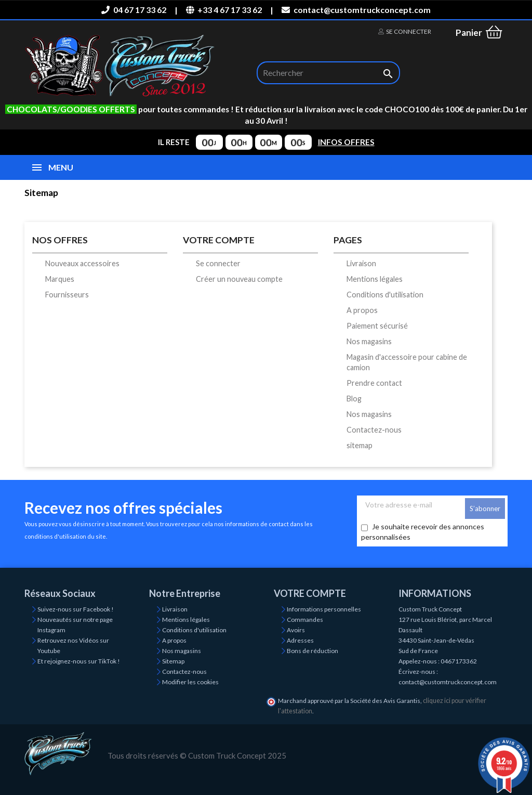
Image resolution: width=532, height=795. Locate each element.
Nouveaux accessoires (82, 263)
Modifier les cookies (190, 682)
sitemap (360, 445)
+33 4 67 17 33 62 (224, 10)
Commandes (305, 620)
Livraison (361, 263)
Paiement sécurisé (377, 326)
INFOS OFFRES (346, 142)
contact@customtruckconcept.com (356, 10)
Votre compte (310, 593)
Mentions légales (375, 279)
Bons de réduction (312, 651)
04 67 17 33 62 (134, 10)
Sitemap (173, 661)
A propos (362, 310)
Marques (60, 279)
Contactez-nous (374, 430)
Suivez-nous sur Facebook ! (76, 609)
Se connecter (218, 263)
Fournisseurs (67, 295)
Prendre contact (374, 383)
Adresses (300, 640)
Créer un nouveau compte (239, 279)
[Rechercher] (328, 73)
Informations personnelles (324, 609)
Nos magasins (369, 341)
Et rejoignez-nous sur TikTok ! (79, 661)
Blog (354, 399)
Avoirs (296, 630)
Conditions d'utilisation (385, 295)
